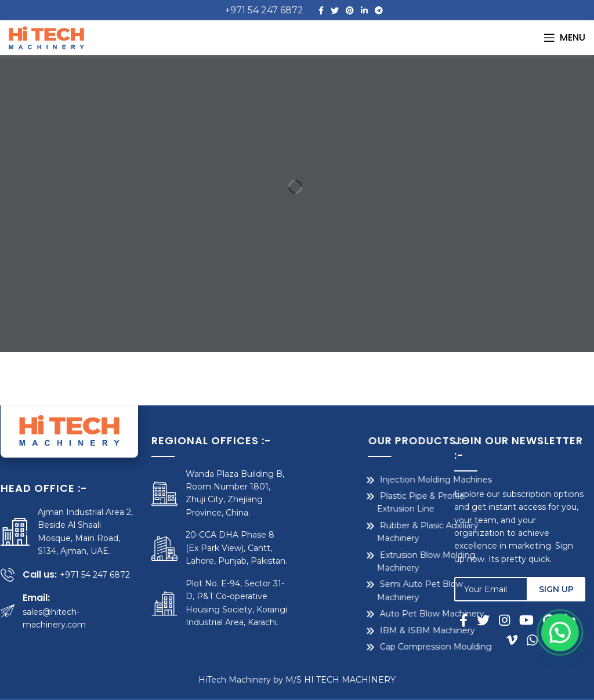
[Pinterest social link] (350, 10)
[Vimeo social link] (514, 640)
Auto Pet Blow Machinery (372, 614)
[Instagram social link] (507, 620)
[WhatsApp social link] (532, 640)
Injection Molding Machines (376, 480)
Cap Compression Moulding (376, 647)
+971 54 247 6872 (264, 10)
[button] (565, 677)
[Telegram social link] (379, 10)
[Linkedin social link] (364, 10)
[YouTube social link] (529, 620)
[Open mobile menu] (564, 38)
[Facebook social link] (321, 10)
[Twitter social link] (335, 10)
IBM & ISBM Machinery (367, 630)
